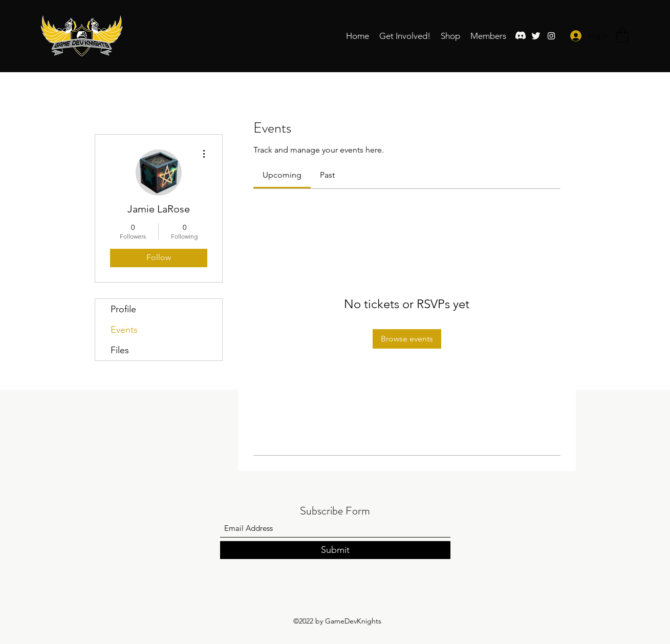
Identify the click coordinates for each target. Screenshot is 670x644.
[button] (405, 36)
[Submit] (335, 550)
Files (120, 350)
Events (124, 330)
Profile (123, 309)
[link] (282, 175)
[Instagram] (551, 36)
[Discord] (521, 36)
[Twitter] (536, 36)
